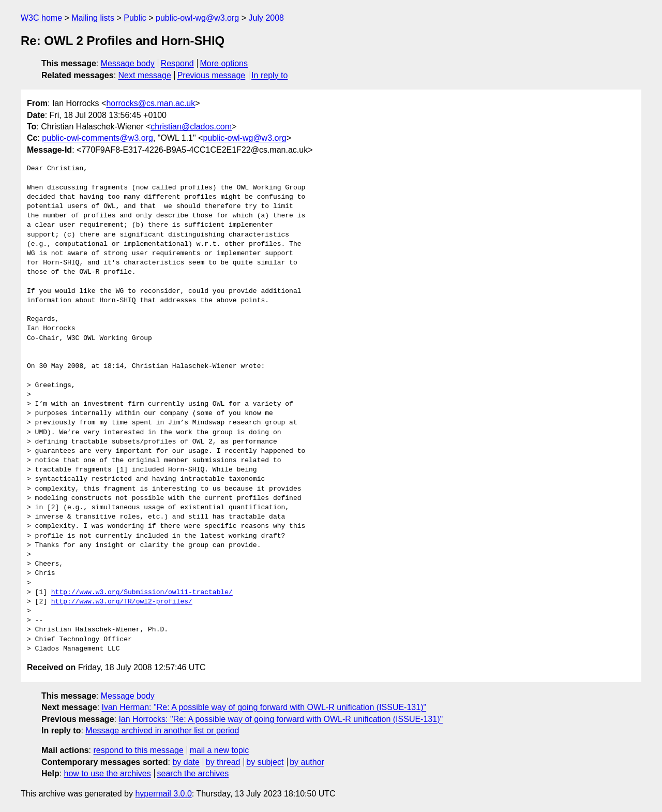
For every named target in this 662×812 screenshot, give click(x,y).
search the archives (193, 773)
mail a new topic (220, 750)
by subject (265, 762)
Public (135, 18)
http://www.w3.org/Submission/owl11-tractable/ (142, 593)
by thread (223, 762)
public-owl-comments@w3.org (97, 138)
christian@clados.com (191, 127)
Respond (177, 63)
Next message (145, 75)
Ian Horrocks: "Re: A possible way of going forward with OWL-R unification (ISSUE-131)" (281, 719)
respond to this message (138, 750)
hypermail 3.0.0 (163, 794)
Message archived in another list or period (162, 730)
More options (224, 63)
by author (307, 762)
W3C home (41, 18)
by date (186, 762)
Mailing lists (93, 18)
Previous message (212, 75)
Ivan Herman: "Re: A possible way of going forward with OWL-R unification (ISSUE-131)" (264, 707)
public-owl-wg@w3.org (197, 18)
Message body (128, 63)
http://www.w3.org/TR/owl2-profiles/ (122, 602)
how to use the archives (108, 773)
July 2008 (266, 18)
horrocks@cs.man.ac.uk (151, 103)
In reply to (269, 75)
